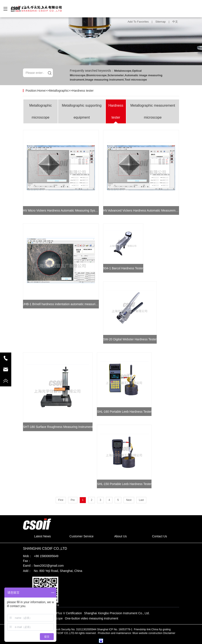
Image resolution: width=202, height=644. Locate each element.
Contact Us (159, 536)
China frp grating (161, 629)
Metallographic (59, 91)
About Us (121, 536)
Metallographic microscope (41, 111)
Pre (73, 500)
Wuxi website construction (147, 633)
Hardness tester (83, 91)
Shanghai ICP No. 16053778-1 (115, 629)
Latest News (42, 536)
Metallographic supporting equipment (82, 111)
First (61, 500)
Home (41, 91)
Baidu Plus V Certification (65, 613)
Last (141, 500)
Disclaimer (169, 633)
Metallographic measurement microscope (153, 111)
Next (129, 500)
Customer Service (81, 536)
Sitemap (161, 22)
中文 (175, 22)
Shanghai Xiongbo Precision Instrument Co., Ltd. (117, 613)
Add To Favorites (138, 22)
